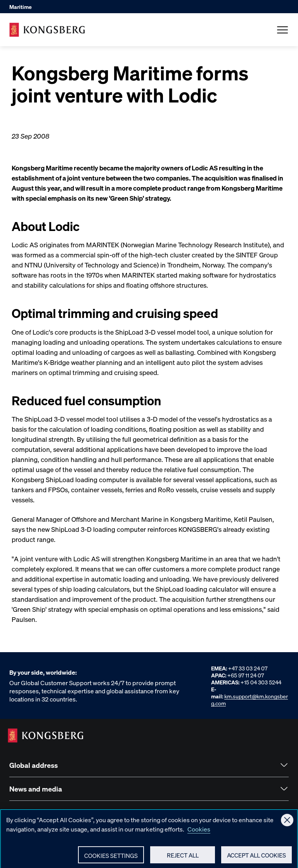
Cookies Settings (111, 858)
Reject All (183, 858)
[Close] (287, 823)
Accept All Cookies (256, 858)
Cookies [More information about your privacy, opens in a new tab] (199, 831)
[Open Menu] (282, 30)
